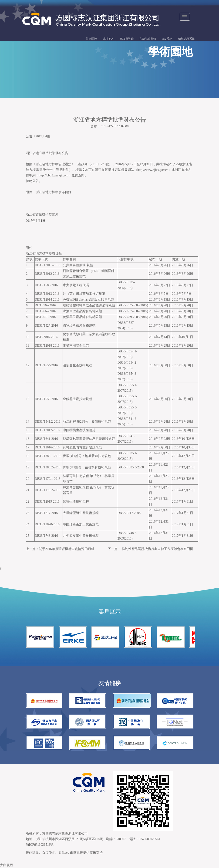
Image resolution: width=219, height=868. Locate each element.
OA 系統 (167, 39)
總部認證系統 (186, 39)
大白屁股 (7, 865)
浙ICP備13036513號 (40, 845)
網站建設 (32, 853)
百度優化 (49, 853)
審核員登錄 (127, 39)
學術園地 (91, 39)
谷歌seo (64, 853)
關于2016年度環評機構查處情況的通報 (67, 549)
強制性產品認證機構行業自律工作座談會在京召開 (158, 549)
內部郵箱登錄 (148, 39)
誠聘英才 (108, 39)
